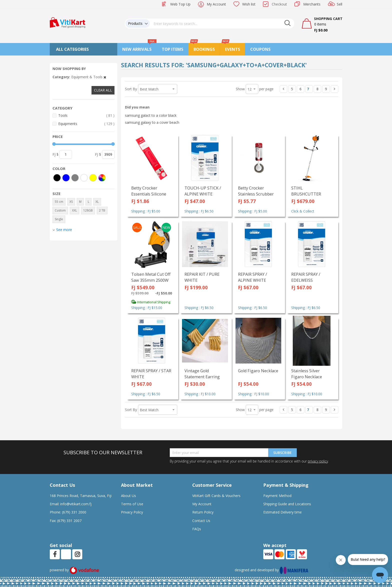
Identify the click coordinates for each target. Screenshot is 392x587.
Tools (86, 115)
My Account (216, 4)
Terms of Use (132, 504)
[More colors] (102, 178)
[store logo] (67, 22)
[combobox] (222, 23)
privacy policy (318, 461)
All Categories (72, 49)
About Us (128, 496)
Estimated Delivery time (282, 512)
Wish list (249, 4)
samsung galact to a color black (151, 115)
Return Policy (203, 512)
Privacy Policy (132, 512)
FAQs (197, 529)
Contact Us (201, 521)
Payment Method (277, 496)
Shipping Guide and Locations (287, 504)
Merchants (312, 4)
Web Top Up (180, 4)
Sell (339, 4)
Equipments (86, 124)
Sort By (131, 89)
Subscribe (282, 453)
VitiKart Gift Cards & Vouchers (216, 496)
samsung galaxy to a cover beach (152, 122)
